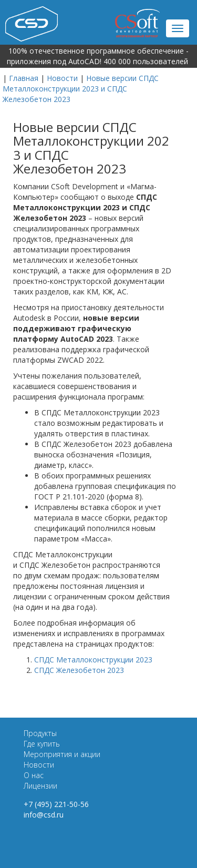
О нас (34, 775)
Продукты (40, 733)
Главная (24, 78)
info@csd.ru (44, 815)
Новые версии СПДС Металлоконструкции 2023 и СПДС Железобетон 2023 (81, 89)
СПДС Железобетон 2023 (79, 670)
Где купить (42, 744)
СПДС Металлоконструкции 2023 (93, 660)
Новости (62, 78)
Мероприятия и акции (62, 754)
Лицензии (40, 786)
